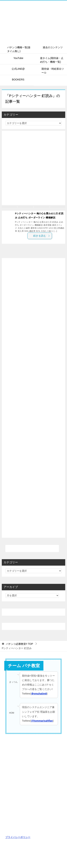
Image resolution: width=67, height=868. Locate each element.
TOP (19, 644)
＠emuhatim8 (39, 694)
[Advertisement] (33, 168)
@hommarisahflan (42, 721)
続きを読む (42, 236)
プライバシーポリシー (18, 837)
